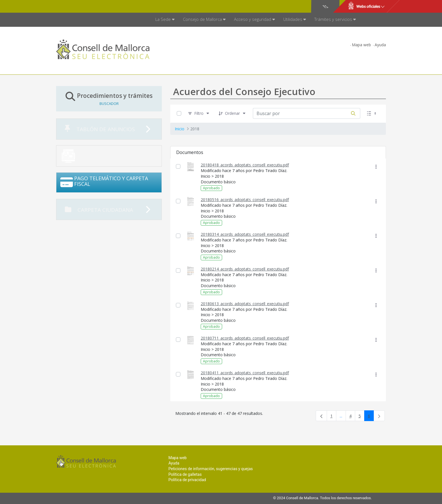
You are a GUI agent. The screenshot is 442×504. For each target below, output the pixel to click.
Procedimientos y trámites (109, 99)
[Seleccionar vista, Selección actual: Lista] (372, 114)
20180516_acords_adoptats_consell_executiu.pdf (245, 200)
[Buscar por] (353, 113)
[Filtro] (199, 114)
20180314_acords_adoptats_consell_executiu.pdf (245, 234)
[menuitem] (165, 20)
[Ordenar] (232, 114)
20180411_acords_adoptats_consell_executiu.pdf (245, 373)
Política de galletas (185, 474)
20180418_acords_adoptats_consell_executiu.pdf (245, 165)
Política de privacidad (187, 480)
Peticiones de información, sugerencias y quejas (210, 469)
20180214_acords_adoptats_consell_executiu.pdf (245, 269)
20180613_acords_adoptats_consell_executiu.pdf (245, 304)
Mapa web (361, 45)
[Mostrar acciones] (376, 167)
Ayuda (380, 45)
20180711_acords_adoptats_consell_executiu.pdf (245, 338)
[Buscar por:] (300, 113)
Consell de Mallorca (75, 6)
